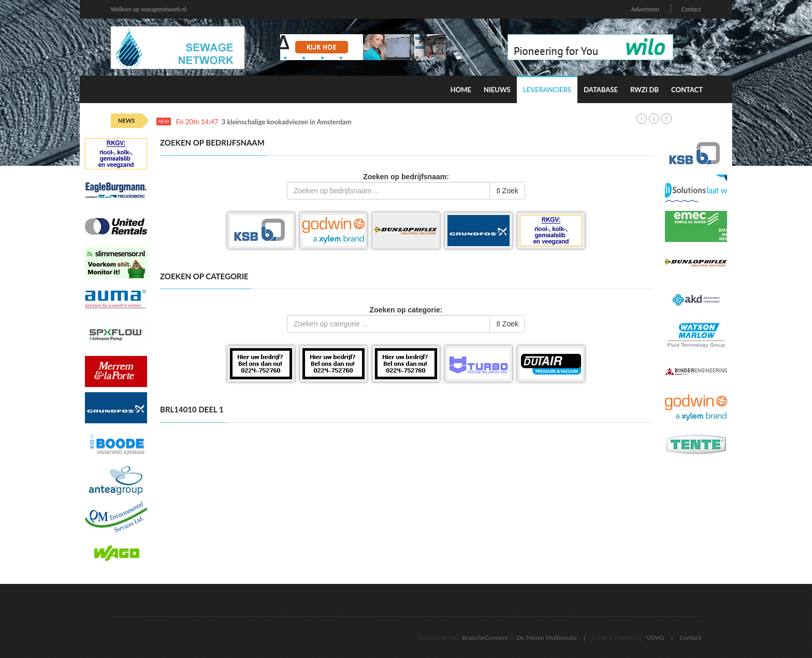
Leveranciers (547, 90)
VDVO (655, 638)
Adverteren (645, 9)
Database (601, 90)
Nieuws (497, 90)
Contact (691, 9)
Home (461, 90)
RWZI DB (644, 90)
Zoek (507, 191)
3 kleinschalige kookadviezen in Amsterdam (287, 122)
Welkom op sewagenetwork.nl (148, 9)
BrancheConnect (485, 638)
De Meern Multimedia (547, 638)
